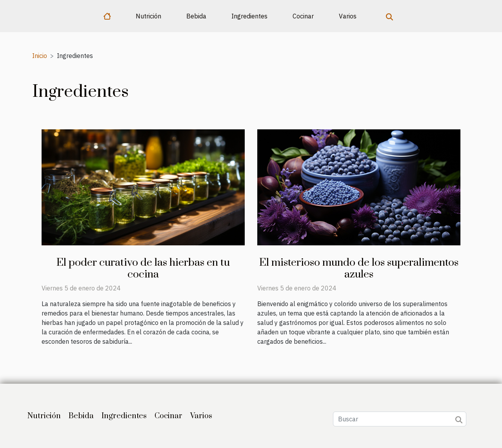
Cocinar (303, 16)
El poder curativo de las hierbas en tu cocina (143, 268)
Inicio (40, 56)
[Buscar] (400, 419)
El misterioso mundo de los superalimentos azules (359, 268)
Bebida (196, 16)
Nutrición (148, 16)
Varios (348, 16)
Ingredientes (249, 16)
